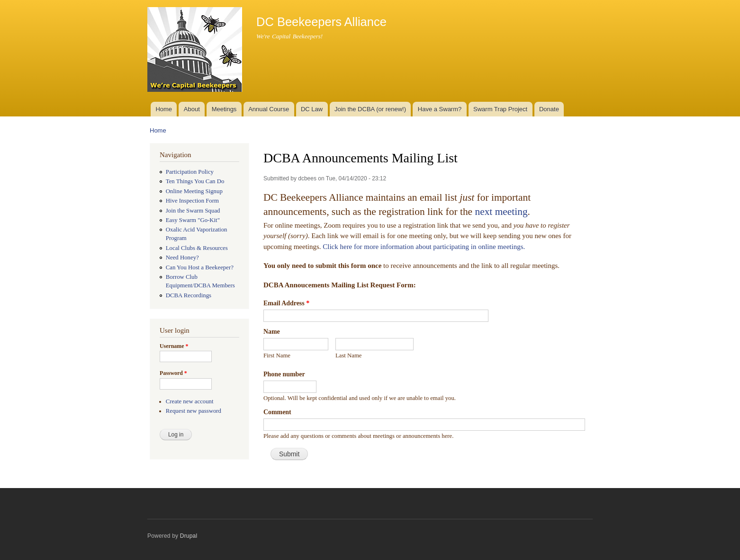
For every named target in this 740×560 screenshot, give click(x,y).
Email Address (286, 303)
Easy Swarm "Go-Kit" (193, 220)
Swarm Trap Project (500, 109)
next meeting (501, 212)
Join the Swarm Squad (193, 211)
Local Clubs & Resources (197, 248)
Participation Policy (190, 172)
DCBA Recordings (189, 295)
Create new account (190, 401)
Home (164, 109)
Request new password (194, 411)
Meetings (224, 109)
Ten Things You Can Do (195, 181)
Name (272, 332)
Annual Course (269, 109)
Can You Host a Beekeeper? (200, 267)
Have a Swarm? (440, 109)
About (192, 109)
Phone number (284, 374)
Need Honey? (182, 258)
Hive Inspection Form (192, 201)
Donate (549, 109)
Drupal (189, 536)
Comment (277, 412)
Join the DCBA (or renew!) (370, 109)
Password (173, 373)
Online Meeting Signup (194, 191)
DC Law (312, 109)
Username (174, 346)
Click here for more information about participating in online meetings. (424, 247)
